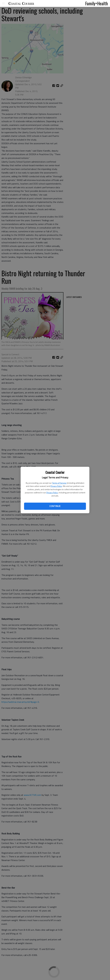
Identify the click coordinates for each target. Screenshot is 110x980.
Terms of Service (59, 483)
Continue (55, 506)
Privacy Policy (56, 486)
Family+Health (97, 3)
